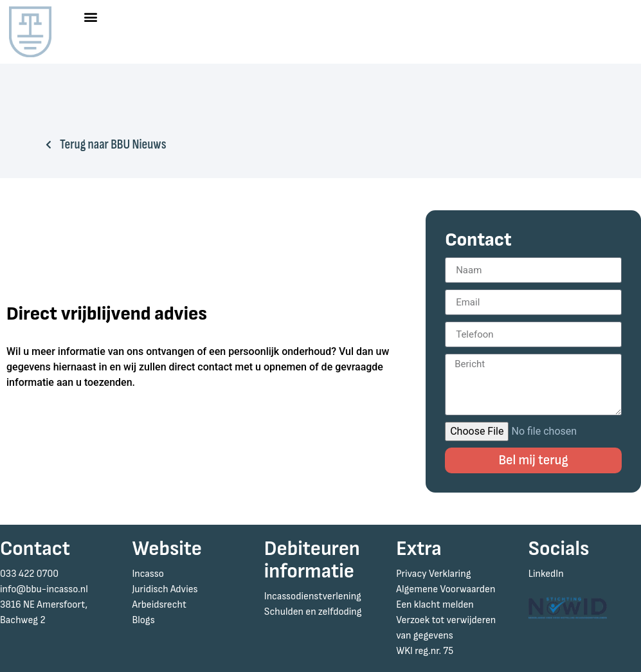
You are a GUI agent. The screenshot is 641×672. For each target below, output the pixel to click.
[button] (90, 17)
